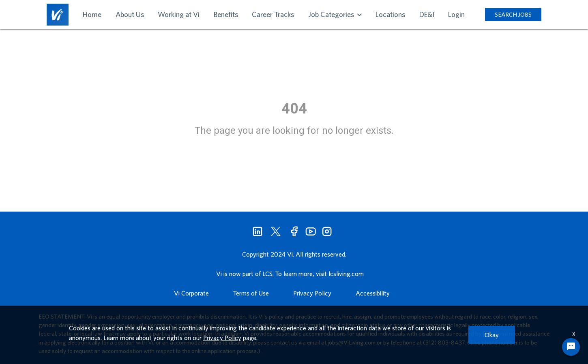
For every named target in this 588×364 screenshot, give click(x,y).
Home (92, 14)
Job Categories (335, 14)
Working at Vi (179, 14)
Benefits (226, 14)
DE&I (427, 14)
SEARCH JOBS (513, 14)
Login (456, 14)
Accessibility (373, 293)
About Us (130, 14)
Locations (390, 14)
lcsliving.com (346, 274)
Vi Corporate (191, 293)
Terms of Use (251, 293)
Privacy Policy (312, 293)
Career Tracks (273, 14)
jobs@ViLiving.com (352, 342)
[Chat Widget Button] (571, 347)
